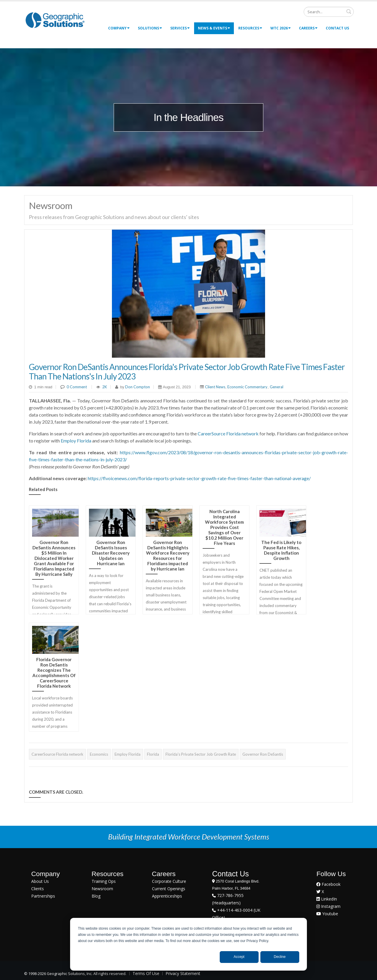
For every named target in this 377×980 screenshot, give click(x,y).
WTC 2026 (281, 28)
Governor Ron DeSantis (263, 754)
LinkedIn (327, 899)
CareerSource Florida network (228, 433)
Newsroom (102, 889)
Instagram (328, 906)
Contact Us (337, 28)
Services (180, 28)
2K (105, 387)
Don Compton (137, 387)
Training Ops (104, 881)
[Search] (329, 12)
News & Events (214, 28)
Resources (250, 28)
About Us (40, 881)
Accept (239, 957)
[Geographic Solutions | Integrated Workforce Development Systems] (55, 20)
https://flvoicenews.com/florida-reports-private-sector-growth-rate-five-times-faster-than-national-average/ (199, 478)
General (277, 387)
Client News (215, 387)
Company (119, 28)
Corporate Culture (169, 881)
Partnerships (43, 896)
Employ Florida (76, 441)
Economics (99, 754)
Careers (308, 28)
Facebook (328, 884)
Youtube (327, 914)
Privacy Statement (183, 973)
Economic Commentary (247, 387)
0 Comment (77, 387)
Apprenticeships (167, 896)
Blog (96, 896)
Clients (38, 889)
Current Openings (169, 889)
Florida (153, 754)
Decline (280, 957)
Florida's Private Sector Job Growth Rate (201, 754)
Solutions (150, 28)
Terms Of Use (146, 973)
